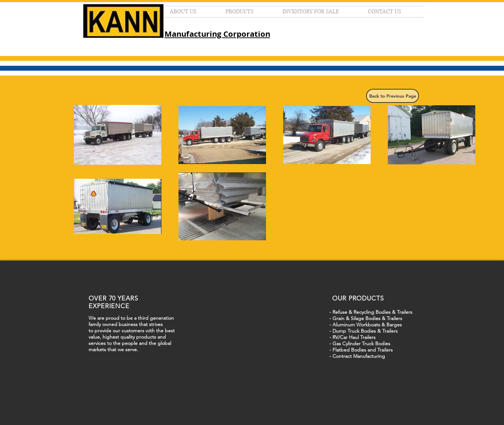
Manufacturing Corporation (217, 34)
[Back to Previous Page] (393, 96)
